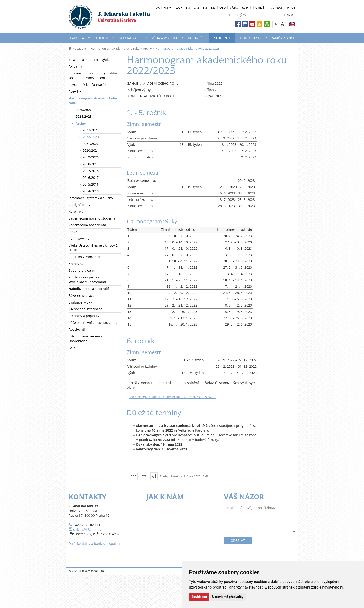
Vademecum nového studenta (92, 218)
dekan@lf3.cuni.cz (87, 529)
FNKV (167, 7)
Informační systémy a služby (91, 198)
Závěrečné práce (82, 295)
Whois (291, 7)
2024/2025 (84, 116)
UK (158, 7)
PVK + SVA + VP (80, 239)
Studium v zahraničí (84, 257)
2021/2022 (91, 144)
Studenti (222, 38)
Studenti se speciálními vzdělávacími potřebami (87, 280)
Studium (101, 38)
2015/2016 (91, 184)
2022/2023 (91, 137)
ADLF (178, 7)
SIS (188, 7)
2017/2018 (91, 171)
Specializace (130, 38)
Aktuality (75, 66)
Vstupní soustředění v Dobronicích (86, 339)
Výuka (234, 7)
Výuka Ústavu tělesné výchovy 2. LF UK (94, 248)
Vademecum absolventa (87, 225)
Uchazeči (196, 38)
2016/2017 (91, 178)
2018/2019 (91, 164)
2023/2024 (91, 130)
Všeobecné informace (85, 309)
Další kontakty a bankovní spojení (95, 544)
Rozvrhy (75, 91)
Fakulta (77, 38)
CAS (196, 7)
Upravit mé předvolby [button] (228, 597)
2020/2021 (91, 150)
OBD (223, 7)
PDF (133, 476)
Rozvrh (247, 7)
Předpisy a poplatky (84, 316)
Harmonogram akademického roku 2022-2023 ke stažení (173, 397)
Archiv (147, 48)
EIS (205, 7)
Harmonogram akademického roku (115, 48)
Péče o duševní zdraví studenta (93, 323)
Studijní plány (79, 205)
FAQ (72, 348)
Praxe (73, 232)
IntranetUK (275, 7)
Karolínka (76, 211)
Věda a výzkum (164, 38)
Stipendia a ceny (82, 270)
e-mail (260, 7)
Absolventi (77, 329)
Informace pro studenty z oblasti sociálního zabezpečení (94, 75)
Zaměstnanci (283, 38)
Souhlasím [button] (199, 597)
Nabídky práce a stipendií (89, 289)
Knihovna (76, 264)
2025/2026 (84, 110)
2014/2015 (91, 191)
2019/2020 (91, 157)
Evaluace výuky (80, 302)
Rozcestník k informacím (88, 85)
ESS (213, 7)
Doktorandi (251, 38)
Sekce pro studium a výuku (90, 60)
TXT (144, 476)
